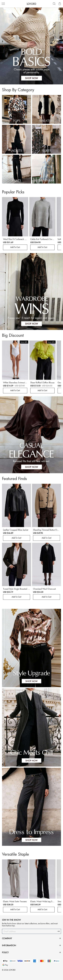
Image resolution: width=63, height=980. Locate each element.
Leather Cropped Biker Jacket (16, 530)
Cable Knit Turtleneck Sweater (42, 240)
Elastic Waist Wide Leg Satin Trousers (42, 903)
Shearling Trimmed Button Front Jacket (46, 531)
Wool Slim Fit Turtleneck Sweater (14, 240)
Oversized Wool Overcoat (44, 589)
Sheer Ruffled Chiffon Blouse (42, 382)
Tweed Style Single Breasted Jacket (16, 590)
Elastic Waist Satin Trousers (15, 901)
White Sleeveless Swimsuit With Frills (14, 384)
